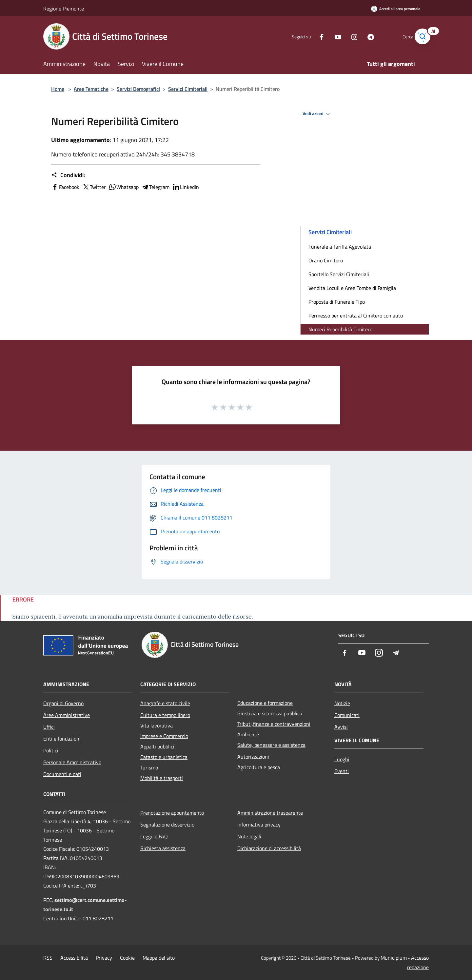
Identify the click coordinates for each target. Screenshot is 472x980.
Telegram (155, 187)
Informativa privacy (259, 825)
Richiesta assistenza (163, 848)
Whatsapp (124, 187)
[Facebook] (313, 36)
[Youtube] (330, 36)
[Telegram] (363, 36)
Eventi (342, 771)
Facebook (65, 187)
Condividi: (68, 175)
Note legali (249, 836)
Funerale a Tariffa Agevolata (340, 247)
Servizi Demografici (138, 89)
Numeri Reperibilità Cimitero (340, 329)
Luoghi (342, 759)
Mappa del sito (159, 958)
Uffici (49, 727)
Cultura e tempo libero (165, 715)
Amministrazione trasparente (270, 813)
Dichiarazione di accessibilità (269, 848)
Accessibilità (74, 958)
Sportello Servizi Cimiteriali (339, 274)
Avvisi (341, 727)
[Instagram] (346, 36)
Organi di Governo (63, 703)
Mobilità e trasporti (162, 778)
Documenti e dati (62, 774)
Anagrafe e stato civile (165, 703)
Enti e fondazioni (62, 739)
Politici (51, 750)
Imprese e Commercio (164, 736)
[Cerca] (421, 36)
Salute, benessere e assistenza (271, 745)
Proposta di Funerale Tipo (337, 302)
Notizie (342, 703)
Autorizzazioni (253, 757)
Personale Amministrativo (72, 762)
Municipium (394, 958)
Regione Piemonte (64, 9)
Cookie (127, 958)
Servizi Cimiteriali (188, 89)
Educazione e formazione (265, 703)
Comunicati (347, 715)
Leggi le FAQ (154, 836)
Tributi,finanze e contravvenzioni (274, 724)
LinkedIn (186, 187)
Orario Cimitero (326, 260)
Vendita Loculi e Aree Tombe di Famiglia (352, 288)
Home (58, 89)
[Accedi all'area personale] (396, 9)
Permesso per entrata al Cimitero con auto (356, 316)
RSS (48, 958)
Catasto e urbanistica (164, 757)
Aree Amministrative (67, 715)
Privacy (104, 958)
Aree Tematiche (91, 89)
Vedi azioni (317, 114)
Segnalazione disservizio (167, 825)
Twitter (94, 187)
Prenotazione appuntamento (172, 813)
